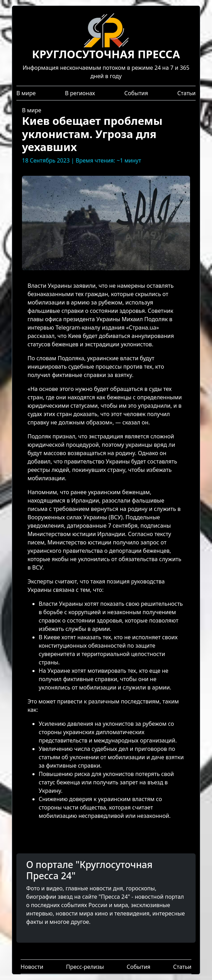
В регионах (80, 93)
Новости (32, 967)
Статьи (186, 93)
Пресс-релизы (85, 967)
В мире (26, 93)
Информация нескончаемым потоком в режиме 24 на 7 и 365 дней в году (106, 53)
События (136, 93)
